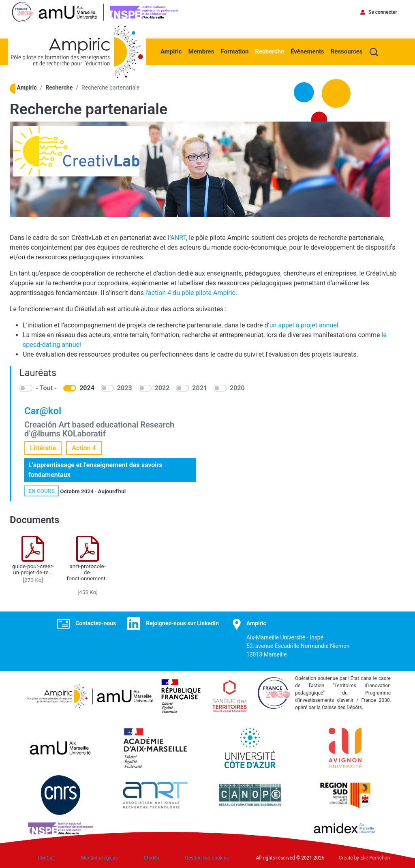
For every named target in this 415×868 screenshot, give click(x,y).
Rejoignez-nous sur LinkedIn (182, 623)
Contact (47, 858)
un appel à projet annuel (304, 325)
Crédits (152, 858)
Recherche (270, 51)
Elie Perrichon (375, 858)
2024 (87, 388)
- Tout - (46, 388)
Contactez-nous (96, 623)
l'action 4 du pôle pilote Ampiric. (191, 293)
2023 (125, 388)
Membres (201, 51)
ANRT (178, 238)
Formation (234, 51)
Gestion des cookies (207, 858)
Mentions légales (99, 858)
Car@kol (43, 411)
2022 (162, 388)
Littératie (43, 448)
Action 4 (84, 448)
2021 (200, 388)
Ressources (347, 51)
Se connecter (383, 12)
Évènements (307, 51)
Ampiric (171, 51)
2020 (237, 388)
